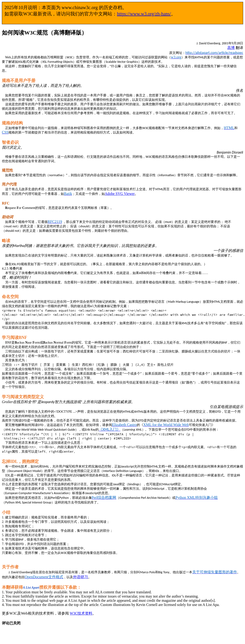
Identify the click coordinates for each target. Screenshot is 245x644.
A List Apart (31, 588)
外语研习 (80, 577)
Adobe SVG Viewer (120, 194)
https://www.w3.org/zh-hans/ (144, 14)
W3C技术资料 (81, 613)
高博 (231, 48)
